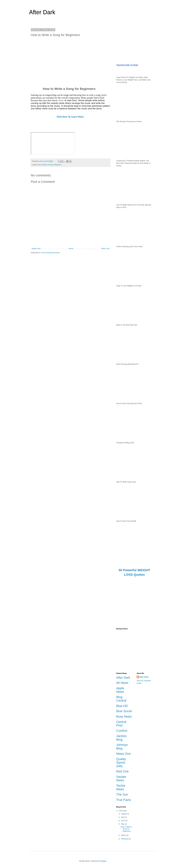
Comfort (122, 731)
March (124, 835)
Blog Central (121, 699)
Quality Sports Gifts (121, 763)
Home (71, 249)
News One (124, 754)
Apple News (120, 690)
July (123, 817)
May (123, 824)
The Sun (122, 795)
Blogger (103, 861)
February (125, 839)
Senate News (121, 779)
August (124, 814)
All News (122, 683)
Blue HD (122, 706)
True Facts (124, 800)
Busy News (124, 717)
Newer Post (36, 249)
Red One (122, 771)
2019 (121, 811)
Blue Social (124, 711)
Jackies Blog (121, 738)
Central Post (121, 724)
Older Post (105, 249)
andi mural (144, 677)
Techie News (121, 787)
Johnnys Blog (122, 747)
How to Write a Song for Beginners (50, 165)
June (123, 821)
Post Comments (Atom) (50, 253)
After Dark (42, 12)
